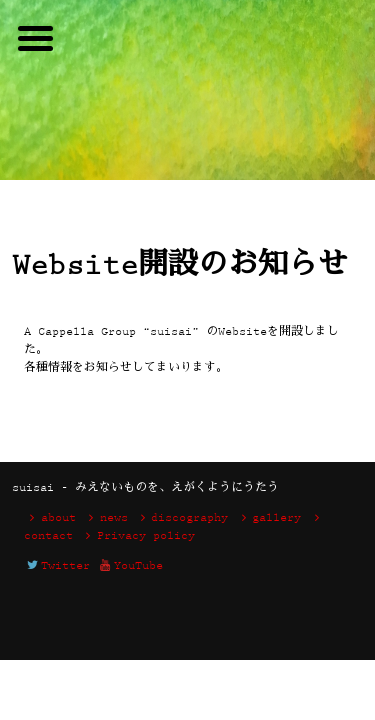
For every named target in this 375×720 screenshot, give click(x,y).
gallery (268, 518)
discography (182, 518)
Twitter (57, 566)
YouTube (130, 566)
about (50, 518)
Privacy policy (137, 536)
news (105, 518)
